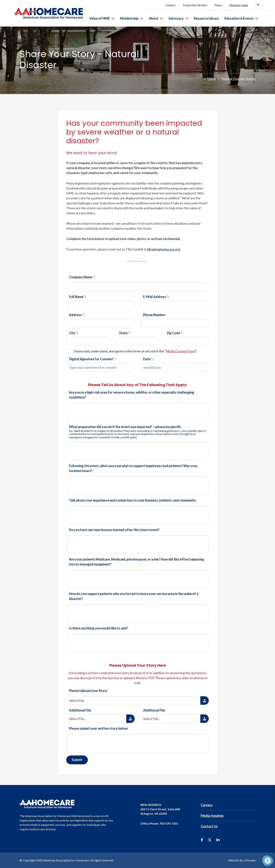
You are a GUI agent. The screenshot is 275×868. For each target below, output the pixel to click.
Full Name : (77, 297)
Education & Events (242, 18)
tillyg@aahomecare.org (163, 249)
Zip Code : (175, 333)
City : (73, 333)
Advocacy (179, 18)
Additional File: (80, 710)
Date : (148, 359)
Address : (77, 315)
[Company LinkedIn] (218, 840)
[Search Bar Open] (259, 5)
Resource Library (207, 18)
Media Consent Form (181, 351)
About (156, 18)
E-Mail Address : (156, 297)
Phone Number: (154, 315)
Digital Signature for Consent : (92, 359)
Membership (132, 18)
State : (125, 333)
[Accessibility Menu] (268, 861)
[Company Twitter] (210, 840)
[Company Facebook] (202, 840)
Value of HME (102, 18)
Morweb (250, 860)
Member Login (239, 5)
